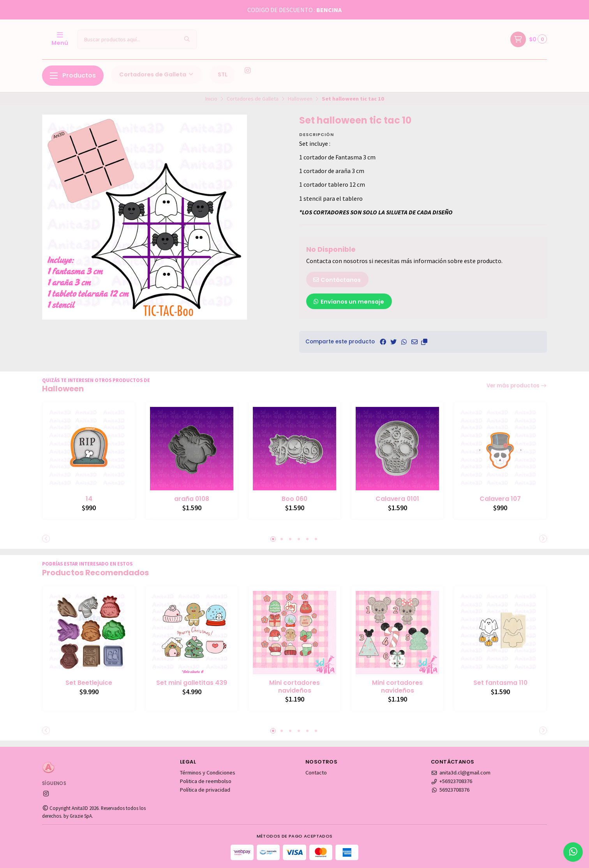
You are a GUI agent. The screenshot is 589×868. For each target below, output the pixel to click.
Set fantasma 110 (500, 683)
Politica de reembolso (206, 781)
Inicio (211, 99)
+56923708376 (451, 781)
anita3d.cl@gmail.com (461, 773)
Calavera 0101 (397, 499)
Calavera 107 (500, 499)
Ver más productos (517, 386)
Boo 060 (294, 499)
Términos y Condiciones (208, 773)
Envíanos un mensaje (348, 302)
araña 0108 (192, 499)
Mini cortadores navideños (294, 687)
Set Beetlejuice (89, 683)
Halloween (300, 99)
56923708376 (450, 790)
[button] (424, 342)
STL (223, 74)
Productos (73, 75)
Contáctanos (337, 280)
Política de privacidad (205, 790)
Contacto (316, 773)
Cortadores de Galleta (157, 74)
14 (89, 499)
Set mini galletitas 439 (192, 683)
